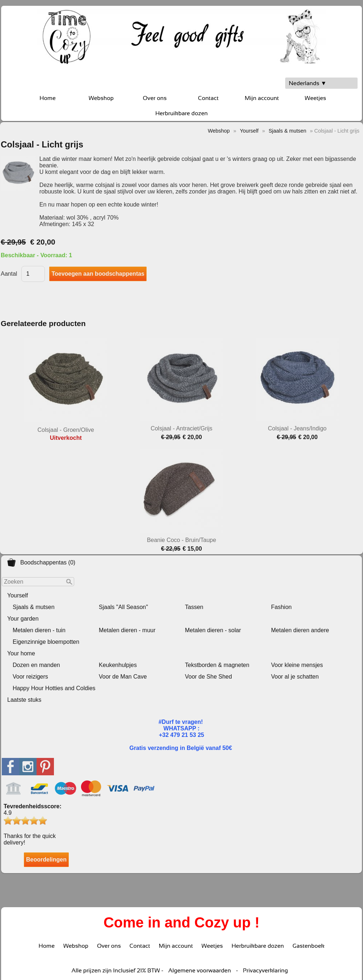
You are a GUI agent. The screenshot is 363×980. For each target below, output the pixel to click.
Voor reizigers (30, 677)
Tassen (194, 607)
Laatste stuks (24, 700)
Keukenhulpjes (118, 665)
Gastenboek (308, 946)
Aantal (9, 274)
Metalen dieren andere (300, 630)
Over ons (155, 98)
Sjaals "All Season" (123, 607)
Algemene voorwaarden (200, 970)
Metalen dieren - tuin (39, 630)
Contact (208, 98)
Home (47, 98)
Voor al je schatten (295, 677)
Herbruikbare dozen (181, 113)
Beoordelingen (46, 860)
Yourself (18, 595)
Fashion (281, 607)
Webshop (101, 98)
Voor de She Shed (208, 677)
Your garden (23, 619)
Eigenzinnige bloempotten (46, 642)
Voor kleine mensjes (297, 665)
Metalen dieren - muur (127, 630)
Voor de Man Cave (123, 677)
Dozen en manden (36, 665)
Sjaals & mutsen (34, 607)
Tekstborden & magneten (217, 665)
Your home (21, 653)
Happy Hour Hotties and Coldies (54, 688)
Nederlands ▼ (308, 83)
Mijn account (262, 98)
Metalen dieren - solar (213, 630)
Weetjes (315, 98)
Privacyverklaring (265, 970)
